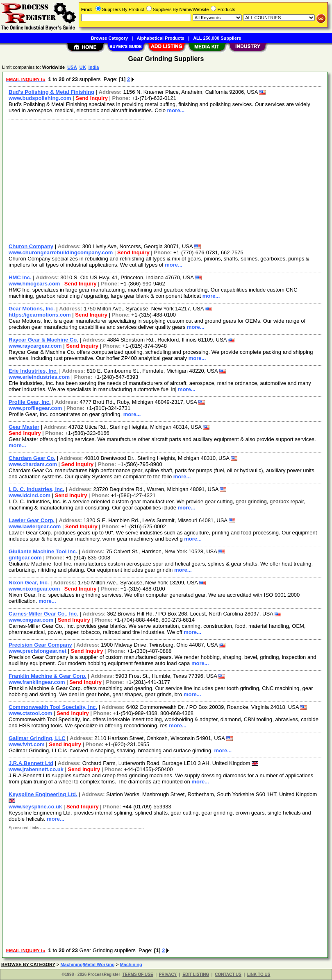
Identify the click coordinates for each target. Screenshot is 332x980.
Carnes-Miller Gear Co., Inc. (43, 614)
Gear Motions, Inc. (32, 309)
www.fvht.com (27, 744)
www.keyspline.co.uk (35, 807)
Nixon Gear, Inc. (29, 583)
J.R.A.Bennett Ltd (31, 763)
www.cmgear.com (31, 620)
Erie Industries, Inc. (33, 371)
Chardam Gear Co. (32, 458)
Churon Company (31, 246)
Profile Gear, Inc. (30, 402)
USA (72, 67)
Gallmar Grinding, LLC (37, 738)
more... (176, 110)
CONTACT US (228, 974)
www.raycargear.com (35, 346)
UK (83, 67)
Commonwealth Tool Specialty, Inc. (53, 707)
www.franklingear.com (37, 682)
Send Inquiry (92, 98)
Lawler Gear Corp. (32, 520)
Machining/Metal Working (87, 964)
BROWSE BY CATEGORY (28, 964)
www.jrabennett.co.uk (36, 769)
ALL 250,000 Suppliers (217, 38)
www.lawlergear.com (35, 526)
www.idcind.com (30, 495)
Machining (131, 964)
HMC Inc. (20, 277)
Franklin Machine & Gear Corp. (48, 676)
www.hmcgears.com (34, 284)
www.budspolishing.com (40, 98)
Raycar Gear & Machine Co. (43, 340)
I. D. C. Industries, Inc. (36, 489)
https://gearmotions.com (40, 315)
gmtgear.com (25, 558)
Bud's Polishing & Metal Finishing (51, 92)
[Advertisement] (163, 179)
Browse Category (109, 38)
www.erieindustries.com (39, 377)
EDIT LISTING (196, 974)
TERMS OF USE (138, 974)
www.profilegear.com (35, 408)
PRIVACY (168, 974)
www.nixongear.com (34, 589)
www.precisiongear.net (38, 651)
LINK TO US (259, 974)
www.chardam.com (33, 464)
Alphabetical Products (161, 38)
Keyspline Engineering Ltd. (43, 794)
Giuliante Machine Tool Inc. (43, 551)
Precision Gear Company (40, 645)
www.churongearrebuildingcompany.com (61, 252)
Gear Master (24, 427)
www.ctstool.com (30, 713)
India (94, 67)
